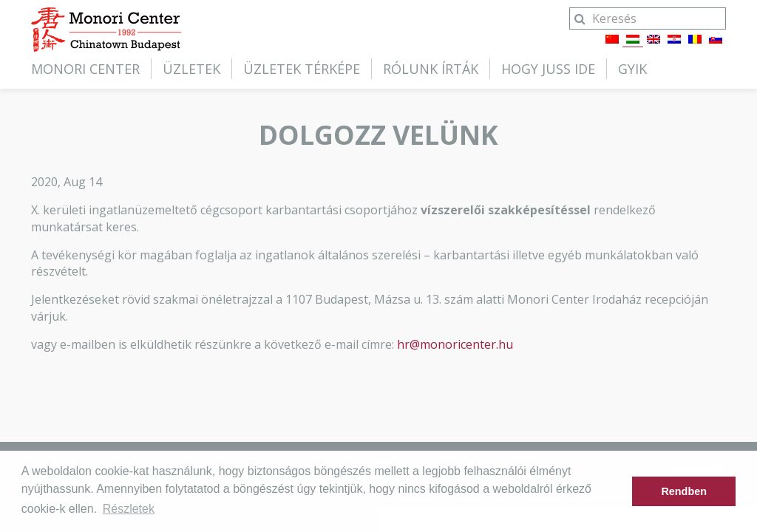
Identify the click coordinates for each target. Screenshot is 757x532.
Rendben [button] (684, 491)
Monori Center (85, 69)
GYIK (632, 69)
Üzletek (191, 69)
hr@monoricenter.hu (455, 344)
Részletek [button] (129, 509)
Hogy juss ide (548, 69)
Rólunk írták (431, 69)
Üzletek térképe (302, 69)
